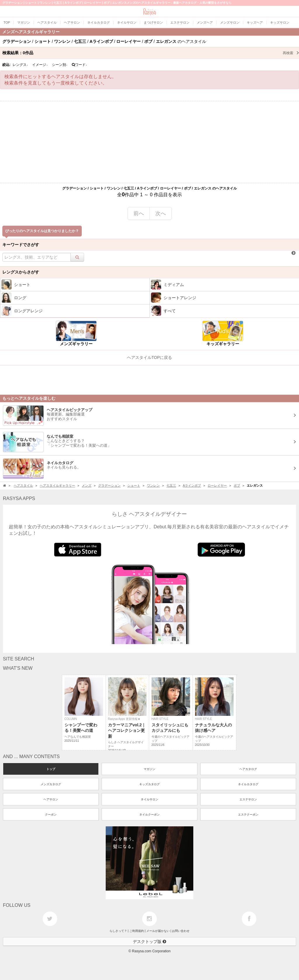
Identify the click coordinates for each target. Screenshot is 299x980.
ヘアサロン (51, 799)
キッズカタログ (149, 784)
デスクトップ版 (149, 942)
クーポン (51, 815)
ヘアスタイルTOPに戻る (150, 357)
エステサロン (248, 799)
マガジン (149, 769)
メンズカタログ (51, 784)
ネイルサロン (149, 799)
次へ (161, 213)
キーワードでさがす (21, 245)
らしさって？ (118, 931)
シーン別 (60, 65)
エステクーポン (248, 815)
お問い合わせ (181, 931)
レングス (20, 65)
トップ (51, 769)
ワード (80, 65)
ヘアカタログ (248, 769)
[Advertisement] (149, 142)
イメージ (40, 65)
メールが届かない (158, 931)
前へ (139, 213)
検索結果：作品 (151, 53)
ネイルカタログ (248, 784)
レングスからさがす (21, 272)
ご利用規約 (137, 931)
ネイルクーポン (149, 815)
